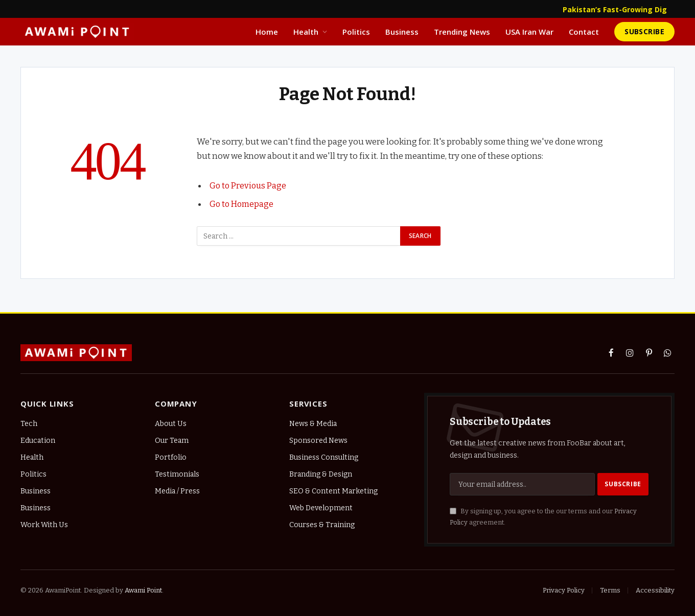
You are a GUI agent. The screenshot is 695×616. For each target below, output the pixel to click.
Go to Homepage (242, 204)
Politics (356, 32)
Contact (584, 32)
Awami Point (143, 590)
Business (402, 32)
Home (267, 32)
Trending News (462, 32)
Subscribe (644, 31)
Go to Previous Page (249, 185)
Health (306, 32)
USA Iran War (529, 32)
